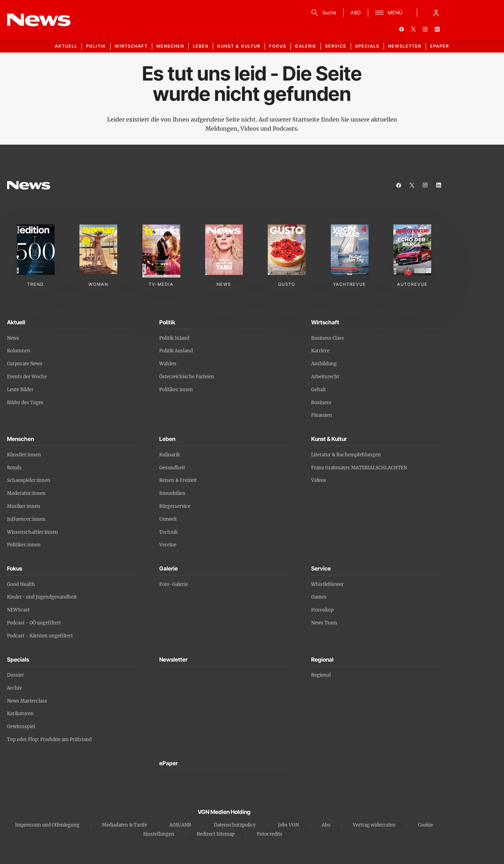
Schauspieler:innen (29, 480)
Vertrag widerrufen (374, 825)
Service (336, 46)
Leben (201, 46)
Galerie (306, 46)
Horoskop (322, 610)
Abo (326, 825)
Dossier (16, 675)
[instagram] (425, 29)
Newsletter (405, 46)
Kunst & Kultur (239, 46)
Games (319, 597)
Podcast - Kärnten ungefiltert (40, 636)
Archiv (14, 688)
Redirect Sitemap (216, 834)
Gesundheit (172, 468)
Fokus (278, 46)
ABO (356, 12)
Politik (96, 46)
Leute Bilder (20, 390)
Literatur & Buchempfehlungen (346, 455)
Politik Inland (174, 338)
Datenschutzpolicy (235, 825)
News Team (324, 623)
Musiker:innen (24, 506)
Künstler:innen (24, 455)
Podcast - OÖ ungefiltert (34, 623)
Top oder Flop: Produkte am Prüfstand (49, 739)
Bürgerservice (175, 506)
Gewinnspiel (21, 727)
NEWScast (18, 610)
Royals (14, 468)
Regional (321, 675)
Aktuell (66, 46)
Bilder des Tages (25, 403)
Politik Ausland (176, 351)
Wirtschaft (131, 46)
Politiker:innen (176, 390)
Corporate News (25, 364)
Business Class (328, 338)
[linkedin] (437, 29)
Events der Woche (27, 377)
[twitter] (413, 29)
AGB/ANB (180, 825)
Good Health (21, 584)
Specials (367, 46)
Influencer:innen (26, 519)
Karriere (320, 351)
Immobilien (172, 493)
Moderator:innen (26, 493)
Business (321, 403)
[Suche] (323, 13)
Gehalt (318, 390)
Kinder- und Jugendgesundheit (42, 597)
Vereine (168, 545)
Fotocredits (270, 834)
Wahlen (168, 364)
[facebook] (401, 29)
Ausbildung (324, 364)
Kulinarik (170, 455)
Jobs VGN (288, 825)
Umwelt (168, 519)
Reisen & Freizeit (178, 480)
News (13, 338)
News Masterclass (27, 701)
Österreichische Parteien (187, 377)
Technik (169, 532)
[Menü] (389, 13)
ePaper (440, 46)
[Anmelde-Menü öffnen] (436, 13)
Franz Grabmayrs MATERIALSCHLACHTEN (359, 468)
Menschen (170, 46)
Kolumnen (19, 351)
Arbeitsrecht (325, 377)
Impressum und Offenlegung (47, 825)
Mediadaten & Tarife (124, 825)
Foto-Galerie (174, 584)
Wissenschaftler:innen (33, 532)
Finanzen (322, 415)
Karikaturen (20, 714)
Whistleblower (327, 584)
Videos (319, 480)
